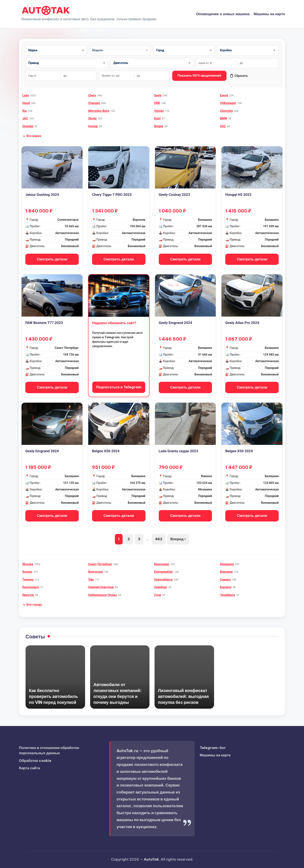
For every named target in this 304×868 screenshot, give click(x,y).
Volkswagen (228, 103)
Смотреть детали (52, 259)
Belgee (159, 126)
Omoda (159, 111)
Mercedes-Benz (99, 111)
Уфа (91, 580)
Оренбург (161, 587)
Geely (158, 95)
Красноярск (31, 587)
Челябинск (228, 595)
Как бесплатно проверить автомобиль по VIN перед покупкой (53, 696)
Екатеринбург (164, 572)
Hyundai (28, 126)
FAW (157, 103)
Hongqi (93, 126)
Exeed (224, 95)
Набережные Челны (103, 595)
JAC (25, 118)
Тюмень (28, 580)
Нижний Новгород (101, 587)
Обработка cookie (35, 761)
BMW (223, 118)
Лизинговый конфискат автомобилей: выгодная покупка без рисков (183, 696)
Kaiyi (157, 118)
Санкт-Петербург (100, 564)
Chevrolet (226, 111)
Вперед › (178, 539)
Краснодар (162, 564)
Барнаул (226, 587)
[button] (32, 136)
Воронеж (226, 572)
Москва (28, 564)
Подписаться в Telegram (119, 387)
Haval (26, 103)
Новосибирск (163, 580)
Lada (26, 95)
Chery (92, 95)
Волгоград (95, 572)
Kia (24, 111)
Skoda (92, 118)
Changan (94, 103)
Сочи (158, 595)
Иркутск (28, 595)
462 (159, 539)
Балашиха (227, 564)
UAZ (223, 126)
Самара (225, 580)
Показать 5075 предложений (199, 76)
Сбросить (239, 76)
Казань (27, 572)
